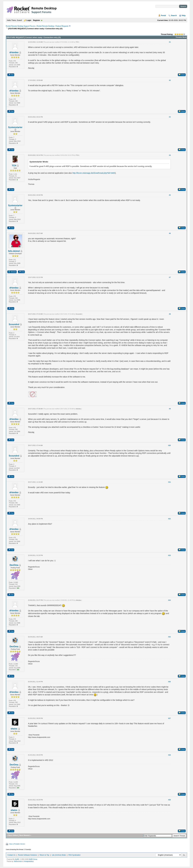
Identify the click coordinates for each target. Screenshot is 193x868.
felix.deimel (14, 251)
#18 (169, 755)
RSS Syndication (75, 855)
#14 (169, 600)
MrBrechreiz (18, 861)
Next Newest (25, 835)
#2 (170, 80)
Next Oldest (13, 835)
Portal (163, 15)
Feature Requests (62, 26)
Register (37, 20)
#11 (169, 482)
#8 (170, 314)
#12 (169, 519)
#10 (169, 445)
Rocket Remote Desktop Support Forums (21, 26)
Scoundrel (14, 324)
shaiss (14, 729)
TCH (77, 42)
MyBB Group (33, 859)
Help (184, 15)
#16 (169, 682)
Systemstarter (15, 127)
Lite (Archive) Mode (59, 855)
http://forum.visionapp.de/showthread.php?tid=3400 (94, 173)
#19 (169, 800)
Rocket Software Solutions (28, 855)
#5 (170, 195)
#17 (169, 718)
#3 (170, 117)
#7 (170, 277)
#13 (169, 555)
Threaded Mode (181, 37)
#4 (170, 155)
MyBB (17, 859)
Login (29, 20)
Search (174, 15)
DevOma (14, 565)
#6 (170, 233)
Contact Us (11, 855)
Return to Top (44, 855)
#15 (169, 637)
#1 (170, 42)
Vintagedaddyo (29, 861)
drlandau (14, 52)
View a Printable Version (17, 844)
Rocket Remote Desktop (45, 26)
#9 (170, 409)
